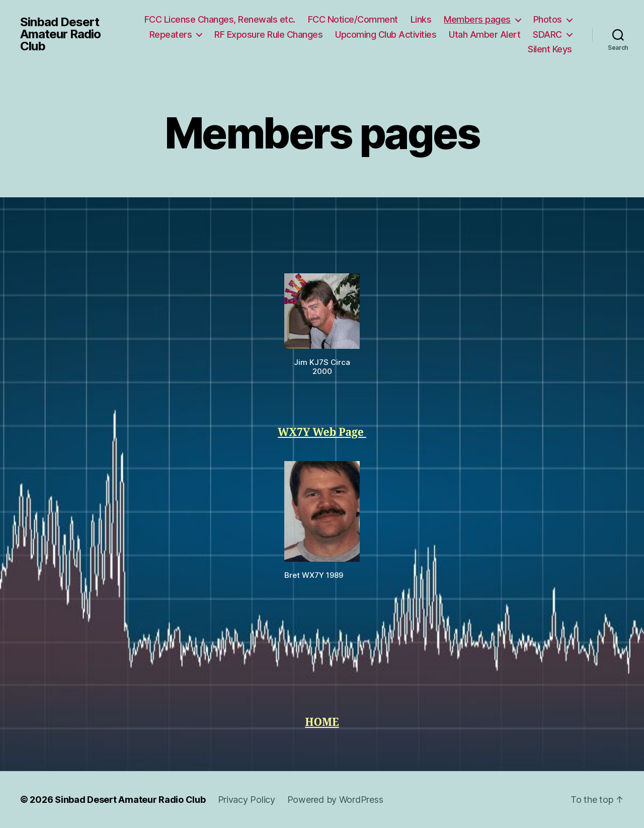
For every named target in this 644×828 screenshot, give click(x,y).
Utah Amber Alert (485, 34)
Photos (548, 19)
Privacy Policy (247, 800)
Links (421, 19)
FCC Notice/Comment (353, 19)
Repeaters (171, 34)
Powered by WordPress (335, 800)
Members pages (477, 19)
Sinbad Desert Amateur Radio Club (60, 34)
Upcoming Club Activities (386, 34)
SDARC (547, 34)
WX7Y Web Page (322, 433)
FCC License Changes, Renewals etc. (220, 19)
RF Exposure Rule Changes (268, 34)
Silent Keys (550, 49)
